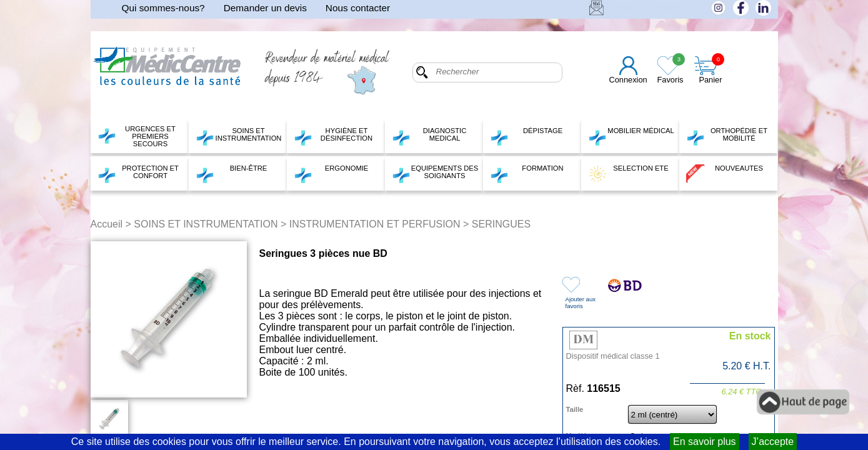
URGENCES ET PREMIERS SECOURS (137, 136)
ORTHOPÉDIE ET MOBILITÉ (727, 136)
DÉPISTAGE (526, 136)
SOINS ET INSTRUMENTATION (239, 136)
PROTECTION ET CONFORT (138, 174)
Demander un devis (265, 8)
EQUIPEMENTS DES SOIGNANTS (435, 174)
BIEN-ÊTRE (232, 174)
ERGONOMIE (331, 174)
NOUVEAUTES (725, 174)
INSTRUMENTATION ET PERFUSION (375, 224)
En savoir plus (705, 442)
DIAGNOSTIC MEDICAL (429, 136)
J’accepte (773, 442)
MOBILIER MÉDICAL (631, 136)
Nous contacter (358, 8)
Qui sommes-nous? (163, 8)
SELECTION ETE (628, 174)
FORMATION (527, 174)
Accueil (107, 224)
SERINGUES (501, 224)
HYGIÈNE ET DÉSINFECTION (333, 136)
